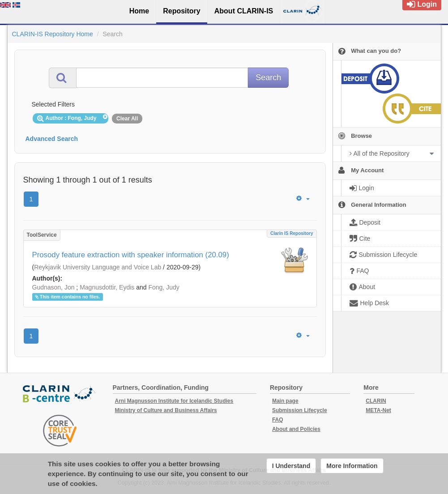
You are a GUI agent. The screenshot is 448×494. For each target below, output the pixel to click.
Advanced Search (52, 139)
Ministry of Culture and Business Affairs (166, 410)
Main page (285, 401)
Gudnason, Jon (53, 287)
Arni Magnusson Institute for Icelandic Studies (174, 401)
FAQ (278, 420)
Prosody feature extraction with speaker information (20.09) (131, 255)
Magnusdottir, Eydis (107, 287)
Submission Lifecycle (300, 410)
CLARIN (376, 401)
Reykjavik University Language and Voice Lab (98, 267)
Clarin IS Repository (292, 233)
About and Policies (296, 429)
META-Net (378, 410)
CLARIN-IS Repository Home (53, 34)
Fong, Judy (164, 287)
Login (422, 4)
